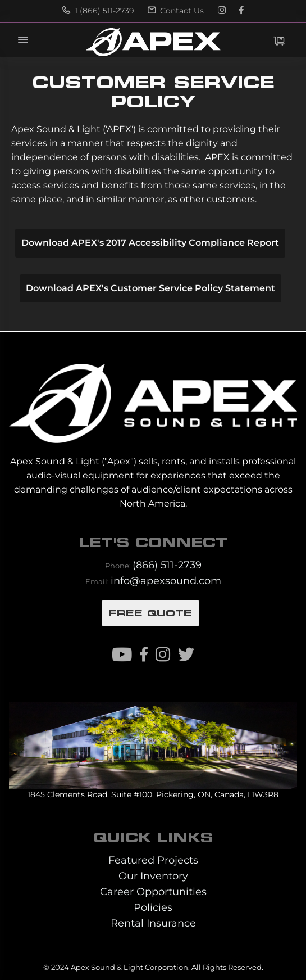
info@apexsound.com (166, 581)
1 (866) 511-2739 (98, 11)
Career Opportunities (153, 891)
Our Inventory (153, 876)
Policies (153, 907)
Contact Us (176, 11)
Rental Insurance (153, 923)
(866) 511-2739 (167, 565)
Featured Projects (153, 860)
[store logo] (153, 42)
